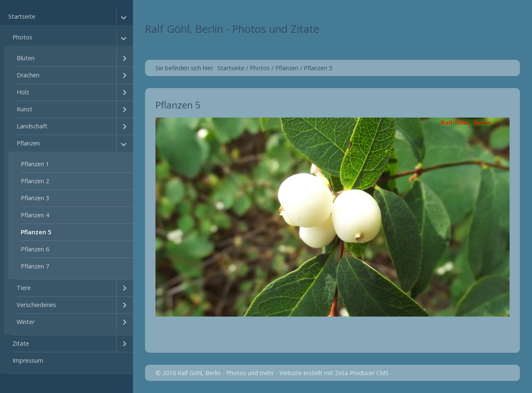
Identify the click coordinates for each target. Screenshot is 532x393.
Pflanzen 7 (35, 266)
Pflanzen (28, 143)
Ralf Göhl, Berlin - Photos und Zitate (232, 29)
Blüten (26, 58)
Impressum (28, 360)
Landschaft (32, 126)
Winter (26, 322)
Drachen (28, 75)
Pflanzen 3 (35, 198)
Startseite (22, 16)
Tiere (24, 288)
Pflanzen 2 (35, 181)
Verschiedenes (36, 305)
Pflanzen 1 (35, 164)
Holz (23, 92)
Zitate (21, 343)
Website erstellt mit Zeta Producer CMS (334, 373)
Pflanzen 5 (36, 232)
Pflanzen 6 (35, 249)
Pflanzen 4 (35, 215)
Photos (22, 37)
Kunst (25, 109)
